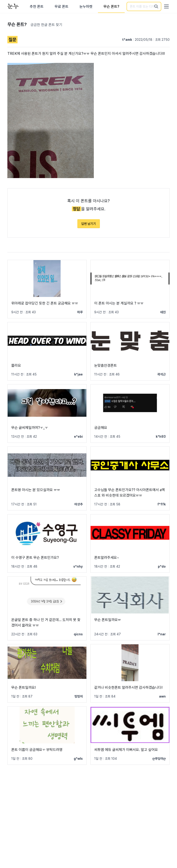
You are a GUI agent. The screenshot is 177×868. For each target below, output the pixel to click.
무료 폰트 (62, 7)
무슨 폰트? (111, 7)
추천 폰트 (37, 7)
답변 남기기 (89, 224)
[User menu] (166, 6)
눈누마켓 (86, 7)
